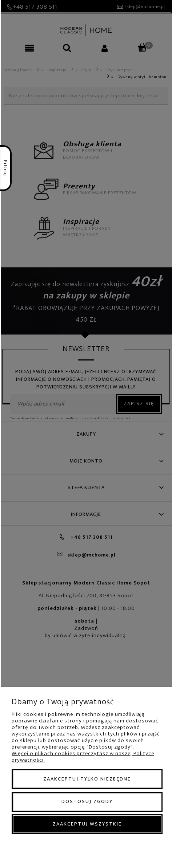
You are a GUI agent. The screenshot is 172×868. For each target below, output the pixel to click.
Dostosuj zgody (87, 801)
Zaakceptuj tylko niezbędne (87, 779)
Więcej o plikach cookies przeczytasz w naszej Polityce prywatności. (83, 757)
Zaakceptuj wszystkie (87, 824)
